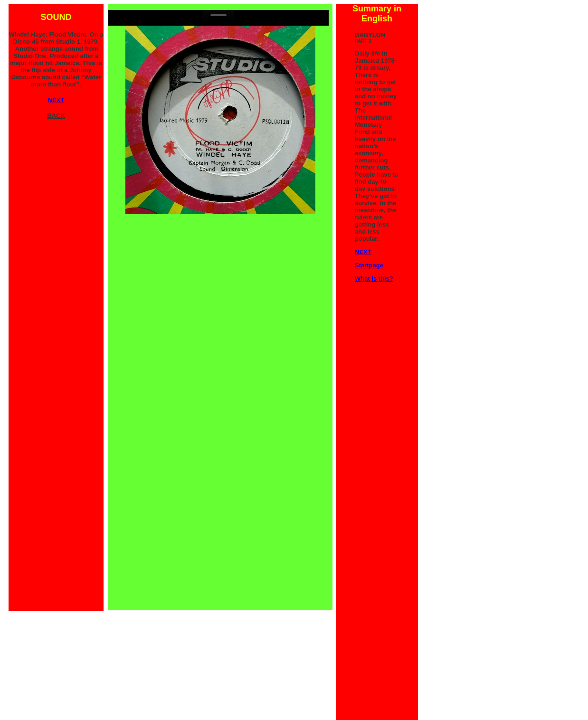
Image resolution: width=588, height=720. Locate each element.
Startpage (369, 265)
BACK (56, 116)
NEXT (363, 252)
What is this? (374, 279)
